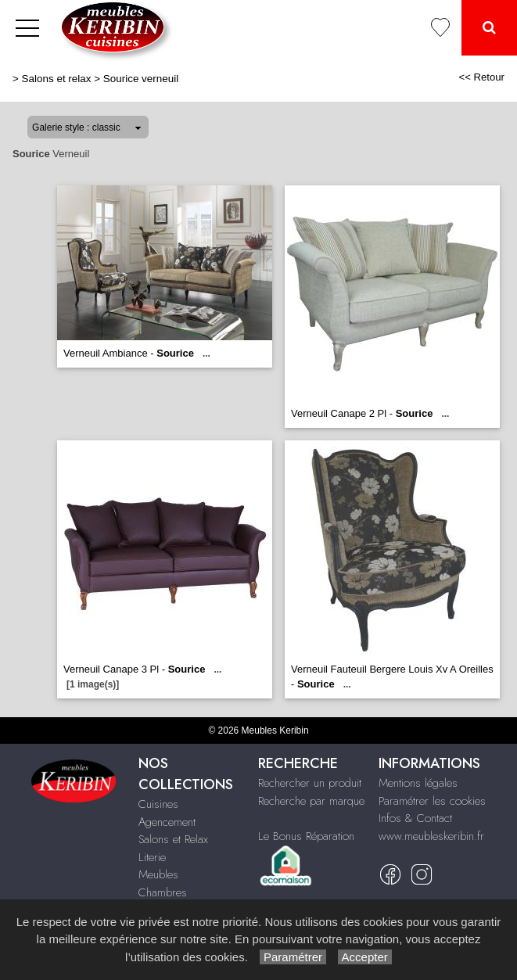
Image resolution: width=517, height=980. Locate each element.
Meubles (158, 874)
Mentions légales (418, 783)
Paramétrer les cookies (432, 801)
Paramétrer (293, 957)
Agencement (167, 822)
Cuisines (158, 804)
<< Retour (481, 77)
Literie (152, 857)
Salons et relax (57, 79)
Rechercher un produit (310, 783)
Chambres (163, 892)
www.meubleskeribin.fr (431, 836)
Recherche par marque (311, 801)
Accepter (365, 957)
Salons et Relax (173, 839)
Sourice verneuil (141, 79)
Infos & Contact (415, 818)
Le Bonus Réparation (306, 836)
